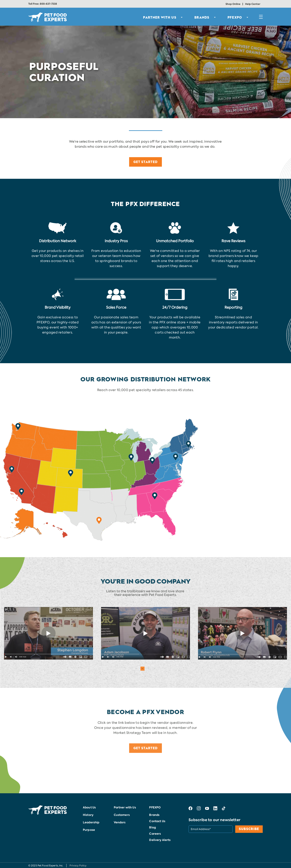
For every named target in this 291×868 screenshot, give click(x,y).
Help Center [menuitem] (253, 4)
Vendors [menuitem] (120, 822)
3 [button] (149, 669)
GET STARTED (145, 162)
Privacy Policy (78, 866)
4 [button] (155, 669)
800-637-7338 (48, 4)
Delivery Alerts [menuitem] (160, 840)
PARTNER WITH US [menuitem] (160, 17)
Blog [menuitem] (152, 827)
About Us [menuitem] (89, 807)
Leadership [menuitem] (91, 822)
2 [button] (142, 669)
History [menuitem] (88, 815)
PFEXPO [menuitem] (235, 17)
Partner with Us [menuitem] (125, 807)
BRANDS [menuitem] (202, 17)
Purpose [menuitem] (89, 830)
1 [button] (136, 669)
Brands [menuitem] (154, 815)
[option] (48, 633)
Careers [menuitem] (155, 834)
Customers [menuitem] (122, 815)
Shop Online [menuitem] (233, 4)
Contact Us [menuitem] (157, 821)
